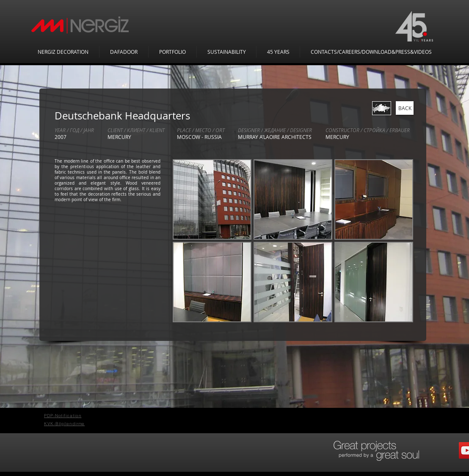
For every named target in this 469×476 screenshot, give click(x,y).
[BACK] (405, 108)
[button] (212, 199)
